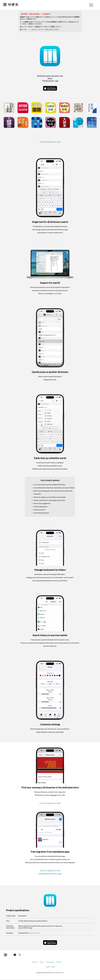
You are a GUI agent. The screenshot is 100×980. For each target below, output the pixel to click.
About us (35, 962)
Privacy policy (50, 962)
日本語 (48, 967)
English (53, 967)
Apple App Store (35, 933)
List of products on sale (50, 142)
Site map (59, 962)
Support (42, 962)
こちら (30, 29)
